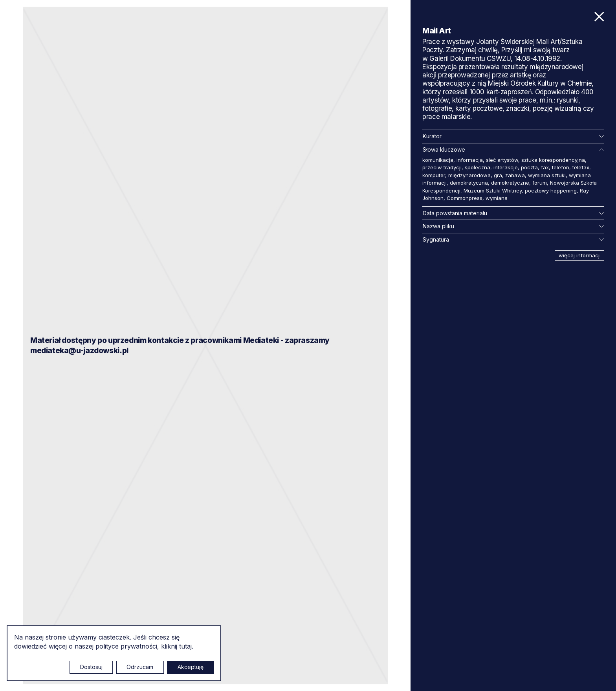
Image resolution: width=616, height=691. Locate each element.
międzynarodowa (469, 175)
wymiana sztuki (547, 175)
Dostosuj (91, 667)
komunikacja (438, 160)
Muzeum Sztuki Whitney (493, 191)
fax (545, 167)
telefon (561, 167)
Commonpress (465, 198)
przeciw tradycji (442, 167)
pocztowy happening (551, 191)
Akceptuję (191, 667)
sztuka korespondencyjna (553, 160)
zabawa (515, 175)
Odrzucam (140, 667)
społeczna (478, 167)
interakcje (506, 167)
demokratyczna (469, 183)
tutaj (185, 646)
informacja (470, 160)
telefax (581, 167)
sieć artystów (502, 160)
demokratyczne (510, 183)
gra (498, 175)
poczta (529, 167)
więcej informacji (580, 255)
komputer (434, 175)
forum (540, 183)
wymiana (497, 198)
